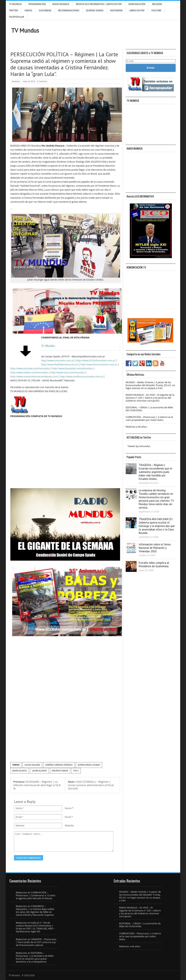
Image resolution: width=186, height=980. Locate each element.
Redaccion (16, 81)
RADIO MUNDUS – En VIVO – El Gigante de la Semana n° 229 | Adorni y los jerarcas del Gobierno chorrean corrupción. (150, 398)
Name (68, 808)
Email (68, 817)
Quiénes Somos (95, 10)
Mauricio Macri (60, 771)
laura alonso (39, 771)
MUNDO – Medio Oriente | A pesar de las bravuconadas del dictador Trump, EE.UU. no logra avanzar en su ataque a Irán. (150, 385)
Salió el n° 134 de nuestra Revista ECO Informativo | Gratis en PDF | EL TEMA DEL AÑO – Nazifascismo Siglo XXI (35, 927)
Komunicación (137, 4)
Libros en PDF (137, 10)
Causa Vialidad (32, 765)
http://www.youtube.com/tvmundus (30, 368)
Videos (28, 10)
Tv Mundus (48, 346)
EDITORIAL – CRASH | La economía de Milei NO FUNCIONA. (149, 409)
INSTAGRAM (116, 10)
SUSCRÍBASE (45, 10)
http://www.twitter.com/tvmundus (29, 372)
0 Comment (42, 81)
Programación (37, 4)
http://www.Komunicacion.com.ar (99, 364)
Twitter (13, 10)
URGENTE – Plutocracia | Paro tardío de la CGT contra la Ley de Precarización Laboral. (36, 942)
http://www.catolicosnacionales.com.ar (81, 376)
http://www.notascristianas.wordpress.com (34, 376)
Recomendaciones (69, 10)
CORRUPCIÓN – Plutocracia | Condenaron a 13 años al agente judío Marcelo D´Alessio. (36, 895)
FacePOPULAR (17, 17)
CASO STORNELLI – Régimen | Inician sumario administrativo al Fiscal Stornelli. (91, 785)
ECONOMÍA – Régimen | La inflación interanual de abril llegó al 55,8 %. (37, 785)
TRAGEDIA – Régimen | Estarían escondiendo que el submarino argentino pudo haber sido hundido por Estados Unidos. (155, 472)
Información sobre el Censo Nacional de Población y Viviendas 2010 (155, 548)
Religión (157, 4)
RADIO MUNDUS (61, 4)
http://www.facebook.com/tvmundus (73, 368)
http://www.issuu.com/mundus (68, 372)
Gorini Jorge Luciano (89, 765)
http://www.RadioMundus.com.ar (59, 364)
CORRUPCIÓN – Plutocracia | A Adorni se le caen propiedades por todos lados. (149, 418)
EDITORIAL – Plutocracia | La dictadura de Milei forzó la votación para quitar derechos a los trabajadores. (35, 957)
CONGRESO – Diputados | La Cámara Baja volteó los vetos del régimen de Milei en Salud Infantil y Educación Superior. (35, 910)
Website (69, 825)
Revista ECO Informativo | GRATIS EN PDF (99, 4)
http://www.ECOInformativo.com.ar (95, 360)
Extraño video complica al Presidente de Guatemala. (154, 564)
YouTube (156, 10)
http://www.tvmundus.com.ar (57, 360)
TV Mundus (15, 4)
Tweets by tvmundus (139, 446)
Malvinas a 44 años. (136, 427)
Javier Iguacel (20, 771)
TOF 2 (76, 771)
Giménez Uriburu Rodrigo (59, 765)
